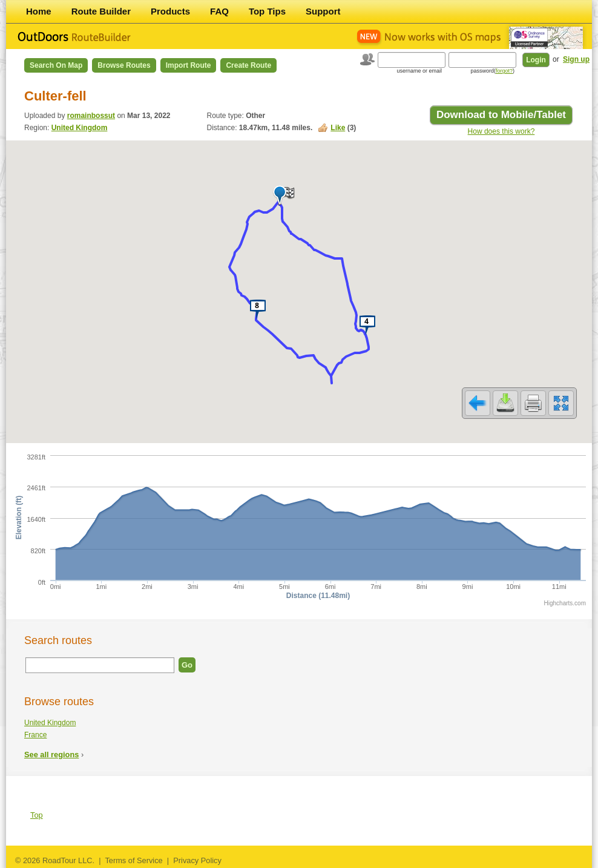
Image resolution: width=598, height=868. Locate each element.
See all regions (51, 755)
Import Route (189, 65)
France (35, 735)
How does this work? (501, 131)
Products (170, 11)
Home (39, 11)
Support (323, 11)
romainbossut (91, 116)
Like (338, 128)
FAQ (219, 11)
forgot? (504, 71)
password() (492, 71)
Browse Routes (124, 65)
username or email (419, 71)
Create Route (248, 65)
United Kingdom (80, 128)
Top (37, 815)
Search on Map (56, 65)
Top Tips (267, 11)
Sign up (576, 59)
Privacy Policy (197, 860)
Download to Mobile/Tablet (501, 115)
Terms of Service (133, 860)
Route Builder (101, 11)
